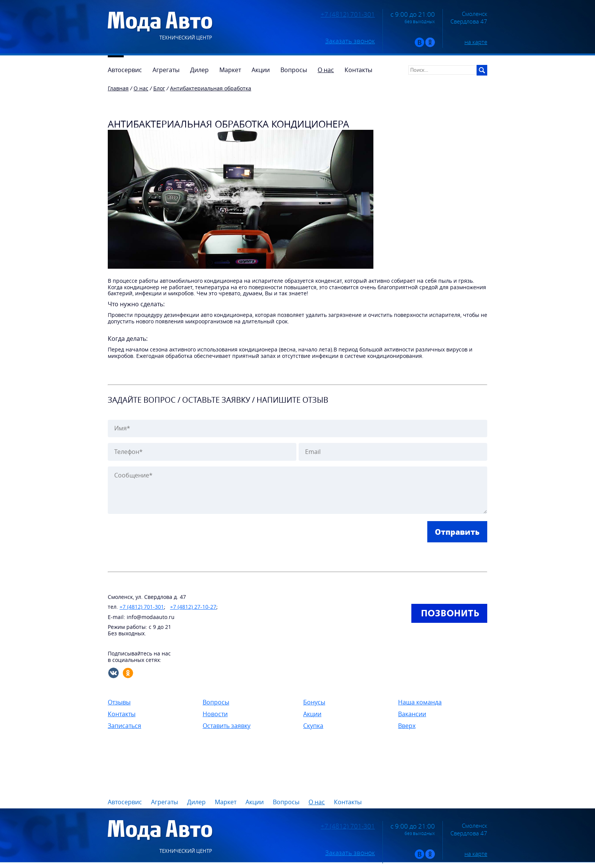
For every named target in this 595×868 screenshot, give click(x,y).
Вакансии (412, 714)
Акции (312, 714)
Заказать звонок (350, 41)
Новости (215, 714)
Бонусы (314, 702)
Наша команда (420, 702)
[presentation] (165, 536)
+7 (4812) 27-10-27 (193, 607)
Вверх (407, 726)
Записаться (124, 726)
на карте (476, 42)
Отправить (457, 532)
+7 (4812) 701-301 (348, 14)
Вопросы (216, 702)
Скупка (313, 726)
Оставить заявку (227, 726)
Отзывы (119, 702)
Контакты (122, 714)
